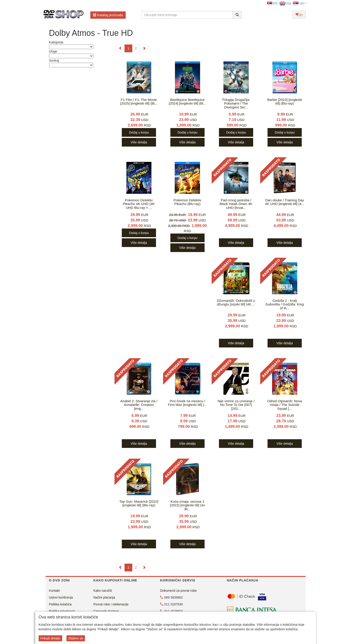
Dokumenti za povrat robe (178, 591)
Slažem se (76, 638)
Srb (272, 3)
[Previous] (120, 48)
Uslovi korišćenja (61, 597)
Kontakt (54, 591)
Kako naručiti (103, 591)
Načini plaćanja (104, 597)
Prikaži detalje (50, 638)
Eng (285, 3)
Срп (299, 3)
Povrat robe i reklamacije (111, 604)
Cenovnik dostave (106, 611)
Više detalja (139, 142)
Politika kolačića (60, 604)
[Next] (144, 48)
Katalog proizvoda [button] (108, 15)
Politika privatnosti (62, 611)
